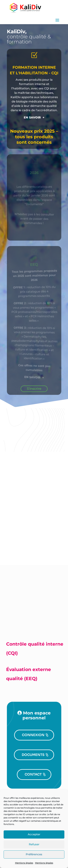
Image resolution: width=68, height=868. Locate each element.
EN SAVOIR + (34, 117)
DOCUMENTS (33, 755)
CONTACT (33, 774)
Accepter (34, 834)
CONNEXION (33, 735)
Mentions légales (24, 863)
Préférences (34, 854)
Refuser (34, 844)
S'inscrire (34, 389)
